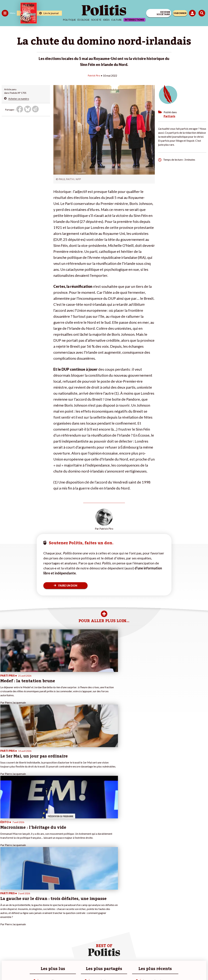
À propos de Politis (38, 923)
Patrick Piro (94, 75)
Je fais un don (35, 906)
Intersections (134, 20)
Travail (17, 902)
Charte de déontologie (80, 957)
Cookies (170, 957)
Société (96, 20)
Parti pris (169, 116)
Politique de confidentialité (131, 957)
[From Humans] (102, 968)
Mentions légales (54, 957)
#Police (58, 906)
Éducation (19, 909)
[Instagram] (92, 968)
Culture (117, 20)
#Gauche (59, 909)
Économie (19, 906)
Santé (17, 913)
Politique (69, 20)
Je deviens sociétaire (39, 909)
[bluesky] (71, 968)
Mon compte (35, 927)
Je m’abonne (35, 913)
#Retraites (60, 913)
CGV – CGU (105, 957)
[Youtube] (81, 968)
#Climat (59, 902)
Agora (5, 902)
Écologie (84, 20)
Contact (35, 957)
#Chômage (60, 916)
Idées (106, 20)
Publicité (156, 957)
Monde (5, 923)
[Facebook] (60, 968)
